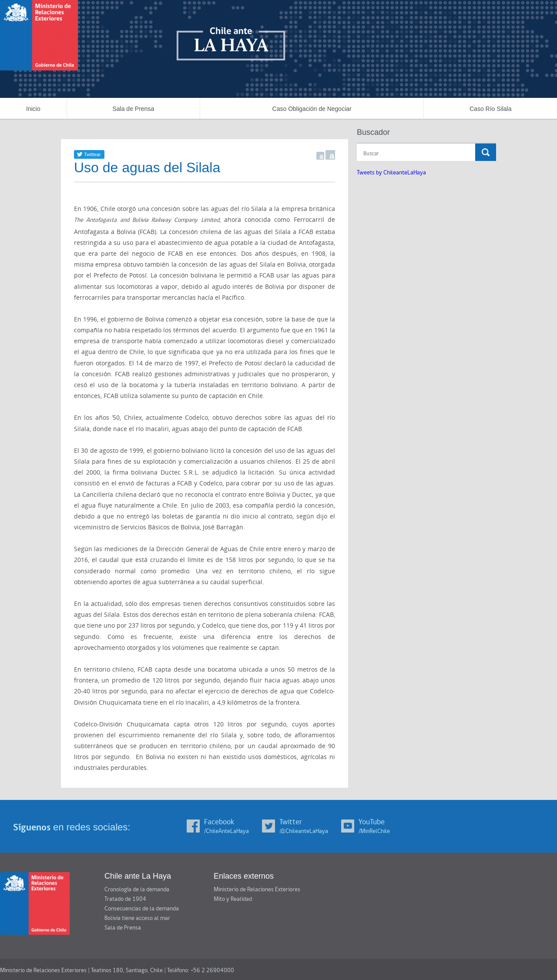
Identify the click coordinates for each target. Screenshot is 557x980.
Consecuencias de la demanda (142, 909)
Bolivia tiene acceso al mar (137, 918)
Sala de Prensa (133, 109)
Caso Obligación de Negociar (312, 109)
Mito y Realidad (233, 899)
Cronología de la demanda (137, 890)
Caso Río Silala (491, 109)
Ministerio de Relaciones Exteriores (257, 890)
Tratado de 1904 (125, 899)
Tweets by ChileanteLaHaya (391, 173)
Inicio (33, 109)
